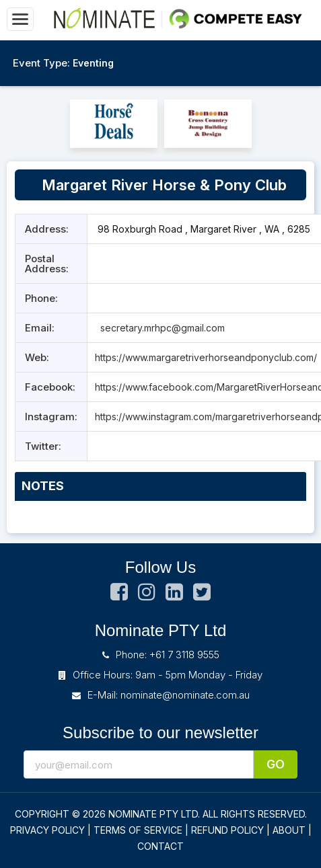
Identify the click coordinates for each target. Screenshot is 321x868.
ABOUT (289, 830)
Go (276, 764)
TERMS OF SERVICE (138, 830)
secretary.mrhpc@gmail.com (161, 328)
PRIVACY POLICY (47, 830)
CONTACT (160, 846)
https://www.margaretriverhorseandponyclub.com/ (206, 357)
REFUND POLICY (227, 830)
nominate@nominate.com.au (185, 695)
